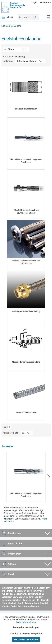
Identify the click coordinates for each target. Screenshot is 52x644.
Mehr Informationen (26, 622)
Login (34, 3)
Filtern (9, 49)
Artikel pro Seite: (11, 433)
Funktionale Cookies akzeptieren (26, 634)
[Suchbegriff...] (28, 17)
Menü (7, 17)
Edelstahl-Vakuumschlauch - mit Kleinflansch (26, 262)
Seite (5, 427)
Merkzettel (45, 3)
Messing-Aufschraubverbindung (26, 311)
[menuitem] (36, 3)
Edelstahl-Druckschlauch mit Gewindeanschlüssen (26, 211)
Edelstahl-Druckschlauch (26, 109)
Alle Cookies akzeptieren (26, 640)
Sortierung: (8, 61)
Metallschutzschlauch (26, 413)
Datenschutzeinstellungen (26, 627)
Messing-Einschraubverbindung (26, 362)
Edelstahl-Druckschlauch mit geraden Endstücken (26, 161)
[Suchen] (34, 17)
